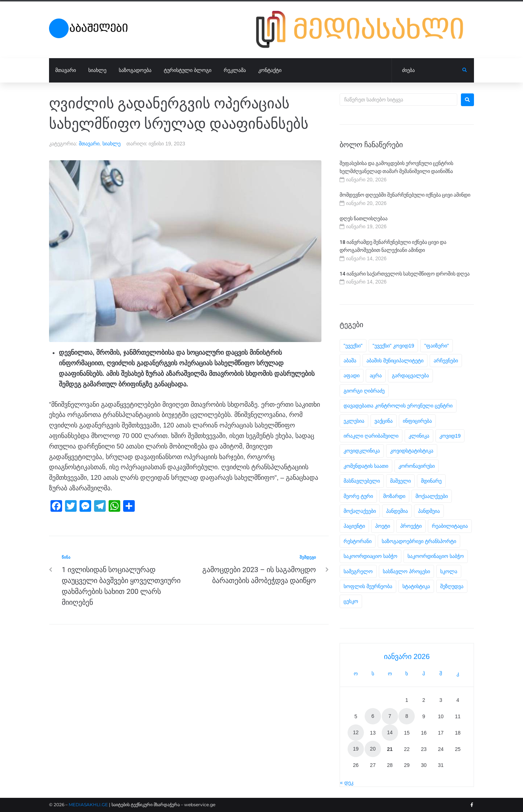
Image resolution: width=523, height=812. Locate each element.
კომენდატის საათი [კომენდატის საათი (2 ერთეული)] (366, 466)
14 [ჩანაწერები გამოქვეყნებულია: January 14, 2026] (390, 732)
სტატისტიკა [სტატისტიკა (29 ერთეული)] (416, 586)
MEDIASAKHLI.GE (88, 805)
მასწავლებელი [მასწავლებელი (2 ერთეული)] (362, 481)
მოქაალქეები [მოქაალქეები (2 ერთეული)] (432, 496)
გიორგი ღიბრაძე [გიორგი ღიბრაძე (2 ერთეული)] (364, 391)
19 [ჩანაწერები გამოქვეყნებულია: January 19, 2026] (356, 749)
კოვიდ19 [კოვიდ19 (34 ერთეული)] (450, 436)
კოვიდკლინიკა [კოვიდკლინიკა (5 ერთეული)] (362, 451)
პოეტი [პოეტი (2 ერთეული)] (383, 526)
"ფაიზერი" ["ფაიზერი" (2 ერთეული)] (437, 346)
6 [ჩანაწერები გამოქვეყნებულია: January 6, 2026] (373, 716)
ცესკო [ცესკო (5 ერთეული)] (351, 601)
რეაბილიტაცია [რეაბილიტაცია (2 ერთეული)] (450, 526)
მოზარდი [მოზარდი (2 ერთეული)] (394, 496)
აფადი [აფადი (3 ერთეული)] (352, 375)
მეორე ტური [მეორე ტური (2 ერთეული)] (358, 496)
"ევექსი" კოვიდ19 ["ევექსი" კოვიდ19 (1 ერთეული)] (393, 346)
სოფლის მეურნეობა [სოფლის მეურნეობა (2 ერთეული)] (368, 586)
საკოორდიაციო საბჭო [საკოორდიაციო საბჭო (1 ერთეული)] (370, 556)
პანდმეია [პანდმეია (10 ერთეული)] (429, 511)
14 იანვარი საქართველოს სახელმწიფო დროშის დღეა (405, 274)
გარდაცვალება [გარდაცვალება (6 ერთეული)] (410, 375)
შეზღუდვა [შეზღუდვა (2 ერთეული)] (452, 586)
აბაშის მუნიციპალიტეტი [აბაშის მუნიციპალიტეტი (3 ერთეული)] (395, 361)
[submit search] (465, 70)
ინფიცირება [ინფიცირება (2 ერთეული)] (417, 421)
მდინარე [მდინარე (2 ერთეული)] (431, 481)
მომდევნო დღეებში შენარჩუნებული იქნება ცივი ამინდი (405, 195)
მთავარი (89, 144)
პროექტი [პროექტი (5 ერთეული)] (411, 526)
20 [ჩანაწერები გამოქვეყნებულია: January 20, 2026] (373, 749)
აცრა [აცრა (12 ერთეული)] (376, 375)
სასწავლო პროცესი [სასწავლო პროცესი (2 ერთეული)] (406, 571)
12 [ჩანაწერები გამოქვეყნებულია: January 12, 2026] (356, 732)
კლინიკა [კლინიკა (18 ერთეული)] (419, 436)
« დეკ (347, 783)
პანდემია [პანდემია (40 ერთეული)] (397, 511)
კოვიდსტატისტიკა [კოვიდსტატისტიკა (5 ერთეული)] (412, 451)
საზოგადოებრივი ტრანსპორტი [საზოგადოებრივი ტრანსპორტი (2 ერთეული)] (419, 541)
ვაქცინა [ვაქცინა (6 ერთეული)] (384, 421)
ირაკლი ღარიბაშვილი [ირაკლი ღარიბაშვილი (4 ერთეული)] (371, 436)
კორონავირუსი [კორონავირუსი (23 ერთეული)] (417, 466)
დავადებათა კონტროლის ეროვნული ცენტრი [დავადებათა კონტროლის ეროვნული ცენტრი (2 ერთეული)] (398, 406)
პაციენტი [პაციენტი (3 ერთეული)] (354, 526)
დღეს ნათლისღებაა (364, 218)
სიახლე (112, 144)
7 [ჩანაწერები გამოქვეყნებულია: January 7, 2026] (390, 716)
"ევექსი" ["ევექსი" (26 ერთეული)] (353, 346)
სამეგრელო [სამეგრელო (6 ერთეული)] (358, 571)
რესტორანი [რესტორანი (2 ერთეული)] (358, 541)
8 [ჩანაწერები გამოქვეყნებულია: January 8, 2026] (407, 716)
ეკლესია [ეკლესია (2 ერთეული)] (354, 421)
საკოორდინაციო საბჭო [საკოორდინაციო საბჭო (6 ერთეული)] (436, 556)
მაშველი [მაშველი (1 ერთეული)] (400, 481)
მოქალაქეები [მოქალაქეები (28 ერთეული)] (360, 511)
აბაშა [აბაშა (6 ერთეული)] (350, 361)
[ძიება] (427, 71)
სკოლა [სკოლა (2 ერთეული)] (449, 571)
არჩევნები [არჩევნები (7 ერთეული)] (446, 361)
